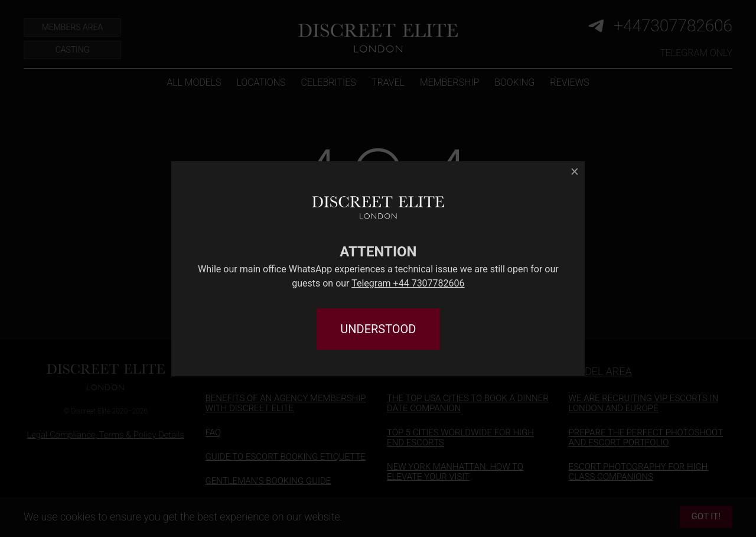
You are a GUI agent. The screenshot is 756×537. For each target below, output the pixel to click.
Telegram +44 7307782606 (408, 283)
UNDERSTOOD (378, 329)
